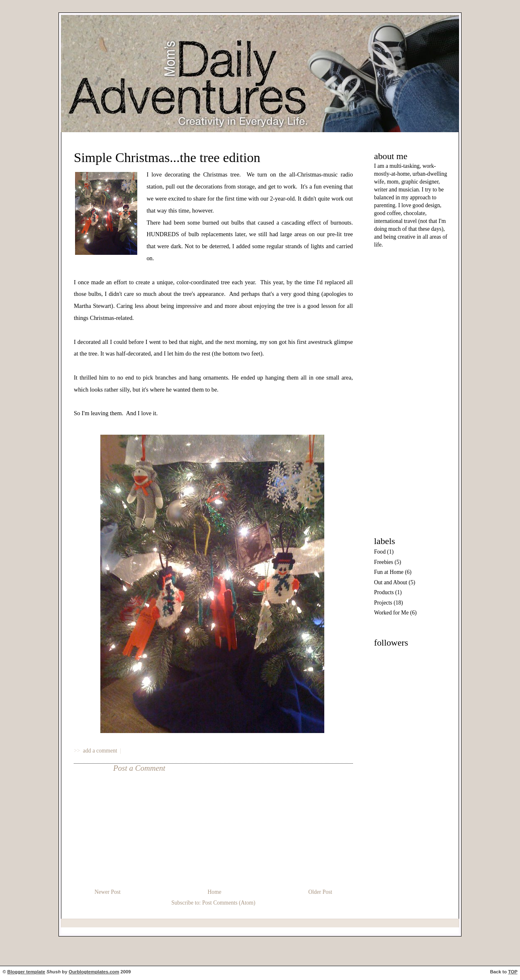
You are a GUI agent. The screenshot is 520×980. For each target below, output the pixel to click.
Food (380, 552)
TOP (513, 972)
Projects (383, 603)
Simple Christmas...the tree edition (167, 157)
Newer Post (108, 892)
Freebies (384, 562)
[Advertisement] (399, 390)
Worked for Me (391, 613)
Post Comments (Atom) (228, 903)
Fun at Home (389, 572)
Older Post (320, 892)
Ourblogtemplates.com (94, 972)
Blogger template (26, 972)
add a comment (101, 751)
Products (384, 592)
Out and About (391, 582)
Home (215, 892)
